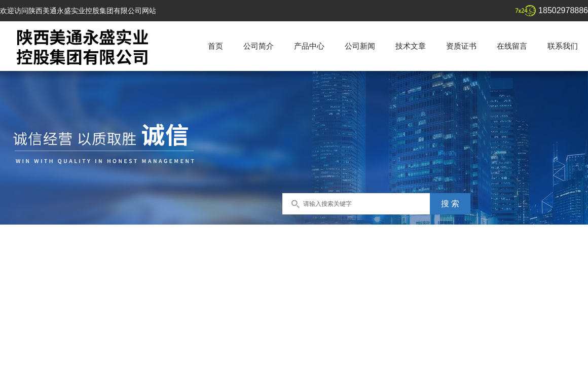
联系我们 (563, 46)
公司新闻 (360, 46)
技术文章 (411, 46)
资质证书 (461, 46)
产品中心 (309, 46)
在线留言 (512, 46)
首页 (215, 46)
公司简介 (259, 46)
